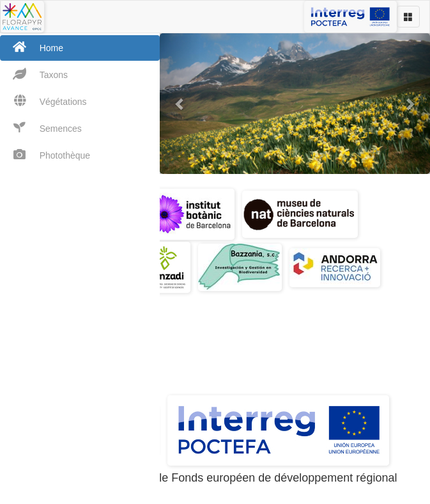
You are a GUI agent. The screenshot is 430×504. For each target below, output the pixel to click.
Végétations (43, 101)
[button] (180, 104)
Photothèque (45, 154)
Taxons (34, 74)
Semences (41, 128)
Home (32, 47)
